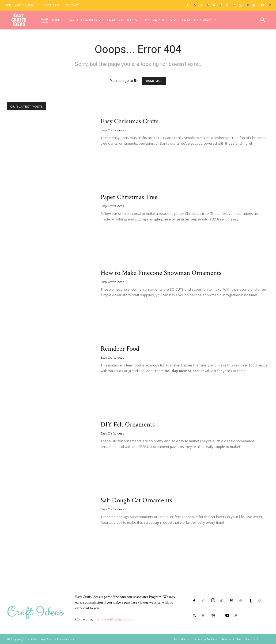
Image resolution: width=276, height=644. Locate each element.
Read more (114, 155)
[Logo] (22, 20)
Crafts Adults (122, 20)
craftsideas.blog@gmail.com (114, 619)
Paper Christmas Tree (129, 197)
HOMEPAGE (154, 81)
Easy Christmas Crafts (130, 121)
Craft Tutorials (199, 20)
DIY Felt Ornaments (128, 424)
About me (52, 5)
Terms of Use (231, 639)
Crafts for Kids (84, 20)
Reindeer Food (120, 349)
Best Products (160, 20)
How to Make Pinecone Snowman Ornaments (161, 273)
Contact (72, 5)
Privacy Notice (205, 639)
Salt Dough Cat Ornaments (136, 500)
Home (51, 20)
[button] (263, 20)
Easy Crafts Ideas (112, 130)
